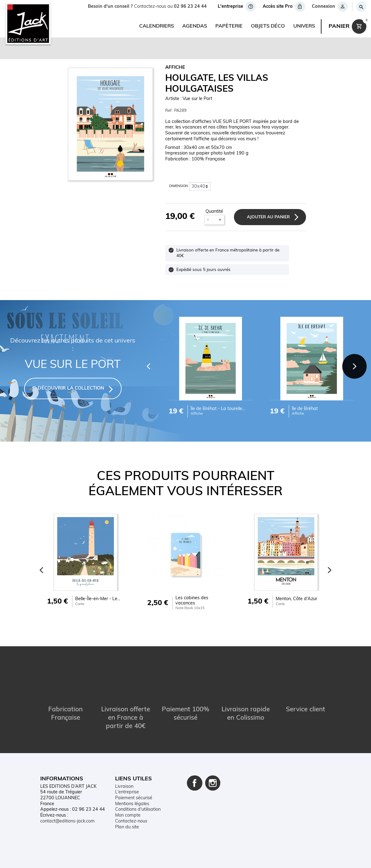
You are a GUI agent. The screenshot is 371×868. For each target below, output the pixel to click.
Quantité (214, 212)
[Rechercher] (361, 7)
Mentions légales (132, 804)
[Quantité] (214, 220)
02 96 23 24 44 (190, 7)
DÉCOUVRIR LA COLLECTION (71, 388)
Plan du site (127, 827)
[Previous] (148, 366)
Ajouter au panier (268, 217)
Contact (97, 858)
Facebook (195, 783)
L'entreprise (127, 792)
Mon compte (128, 816)
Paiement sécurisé (134, 798)
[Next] (354, 366)
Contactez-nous (131, 821)
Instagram (213, 783)
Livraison (124, 786)
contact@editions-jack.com (67, 821)
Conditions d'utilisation (138, 810)
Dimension (179, 186)
